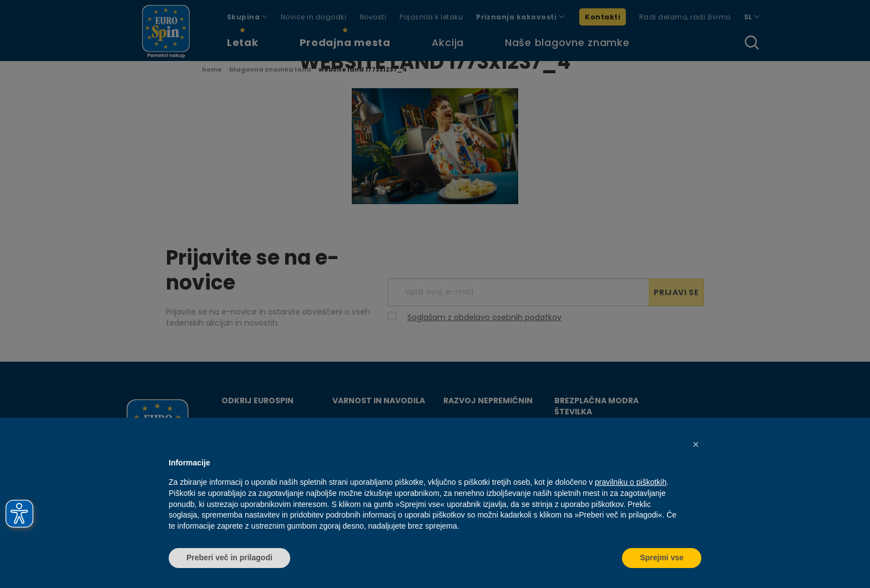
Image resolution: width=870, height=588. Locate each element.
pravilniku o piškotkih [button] (631, 482)
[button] (696, 444)
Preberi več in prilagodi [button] (229, 557)
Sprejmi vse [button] (662, 557)
